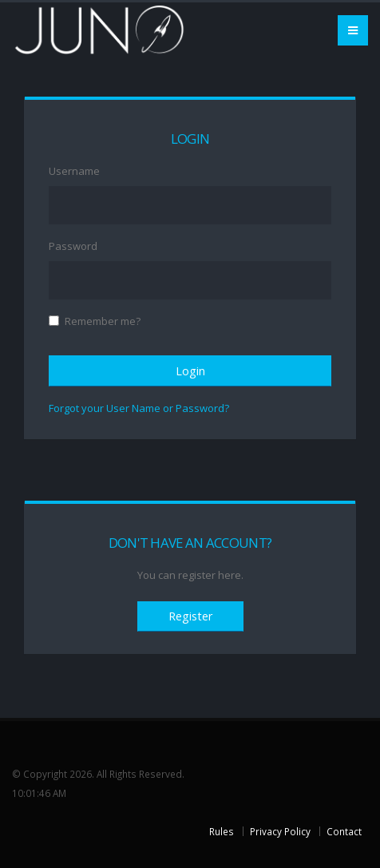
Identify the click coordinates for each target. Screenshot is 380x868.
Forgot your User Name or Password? (139, 408)
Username (74, 171)
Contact (344, 831)
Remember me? (103, 321)
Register (190, 616)
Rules (222, 831)
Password (73, 246)
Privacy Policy (280, 831)
